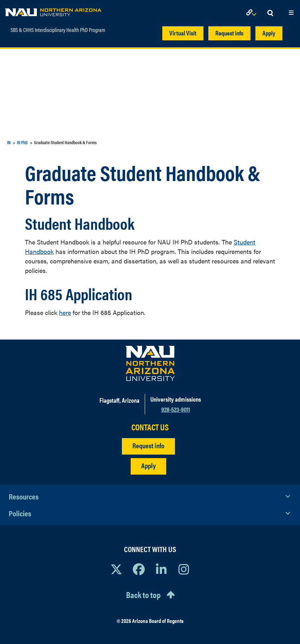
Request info (229, 33)
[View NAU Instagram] (184, 569)
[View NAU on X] (116, 569)
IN (9, 142)
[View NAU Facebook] (139, 569)
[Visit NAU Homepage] (150, 363)
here (65, 312)
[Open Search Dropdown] (270, 13)
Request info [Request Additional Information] (148, 445)
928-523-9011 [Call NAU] (176, 409)
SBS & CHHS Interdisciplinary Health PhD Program (58, 30)
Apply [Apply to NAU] (148, 465)
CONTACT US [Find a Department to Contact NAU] (150, 427)
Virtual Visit (183, 33)
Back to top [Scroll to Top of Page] (143, 595)
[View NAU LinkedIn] (161, 569)
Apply (269, 33)
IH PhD (22, 142)
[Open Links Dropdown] (253, 13)
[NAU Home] (53, 11)
